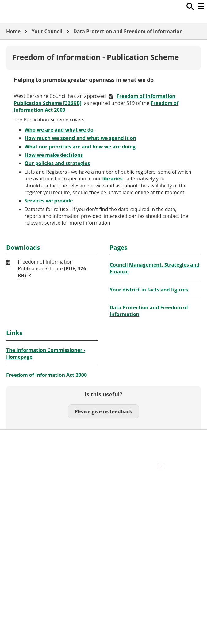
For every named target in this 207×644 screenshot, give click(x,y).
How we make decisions (54, 155)
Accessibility (20, 482)
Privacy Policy (21, 510)
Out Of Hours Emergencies (37, 503)
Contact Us (19, 489)
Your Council (47, 31)
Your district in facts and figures (149, 290)
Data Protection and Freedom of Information (128, 31)
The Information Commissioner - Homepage (46, 353)
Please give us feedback (103, 411)
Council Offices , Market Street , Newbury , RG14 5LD (66, 517)
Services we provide (49, 201)
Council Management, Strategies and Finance (155, 268)
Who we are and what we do (59, 130)
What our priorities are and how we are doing (80, 147)
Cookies (15, 496)
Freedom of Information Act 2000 (46, 375)
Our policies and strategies (57, 163)
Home (13, 31)
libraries (112, 179)
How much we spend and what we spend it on (80, 138)
